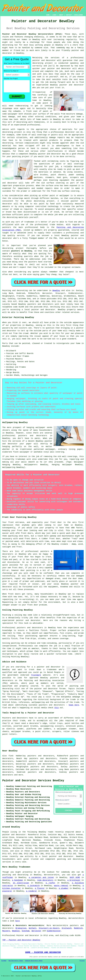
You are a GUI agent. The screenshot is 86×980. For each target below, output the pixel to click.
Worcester (36, 931)
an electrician (21, 883)
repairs (49, 188)
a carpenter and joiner (41, 877)
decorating (38, 63)
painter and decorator (50, 154)
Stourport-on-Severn (49, 928)
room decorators (45, 880)
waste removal (61, 886)
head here (74, 705)
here (18, 921)
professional (77, 58)
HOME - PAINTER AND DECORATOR (43, 952)
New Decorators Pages (16, 961)
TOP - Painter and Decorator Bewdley (21, 940)
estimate (76, 267)
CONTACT (69, 15)
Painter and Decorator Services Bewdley (33, 781)
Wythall (33, 928)
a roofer (51, 883)
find (11, 756)
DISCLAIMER (78, 15)
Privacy (82, 961)
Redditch (78, 928)
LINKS (54, 15)
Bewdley (56, 291)
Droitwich (67, 928)
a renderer (32, 891)
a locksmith (34, 886)
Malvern (6, 931)
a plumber (64, 888)
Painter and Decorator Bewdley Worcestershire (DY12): (33, 34)
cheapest (70, 272)
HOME (48, 15)
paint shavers (58, 175)
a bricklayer (74, 880)
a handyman (17, 880)
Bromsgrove (21, 928)
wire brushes (41, 175)
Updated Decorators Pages (34, 961)
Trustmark (36, 675)
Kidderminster (54, 931)
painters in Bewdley (22, 251)
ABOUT (61, 15)
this (56, 708)
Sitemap (4, 961)
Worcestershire (60, 925)
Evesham (26, 931)
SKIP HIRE (75, 877)
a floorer (40, 888)
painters (33, 262)
